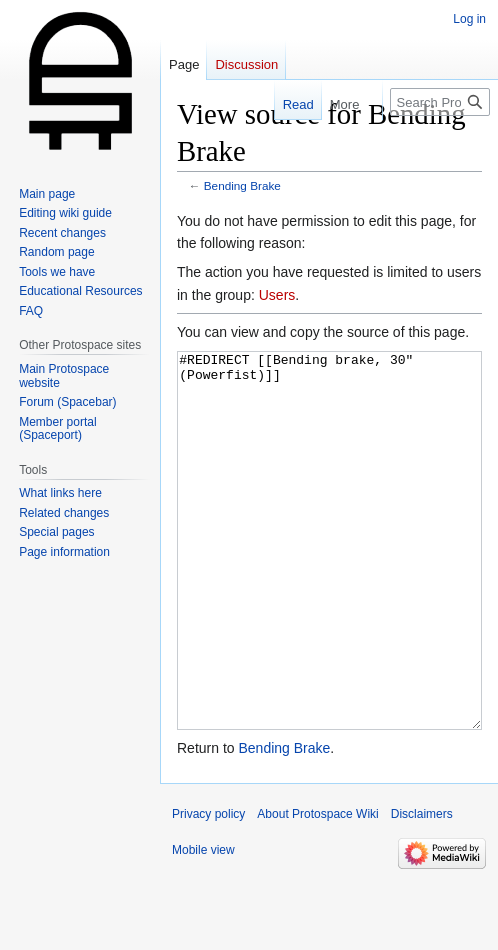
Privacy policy (208, 889)
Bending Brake (242, 185)
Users (277, 295)
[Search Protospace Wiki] (440, 102)
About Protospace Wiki (317, 889)
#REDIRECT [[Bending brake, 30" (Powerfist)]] (329, 578)
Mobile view (203, 925)
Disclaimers (422, 889)
